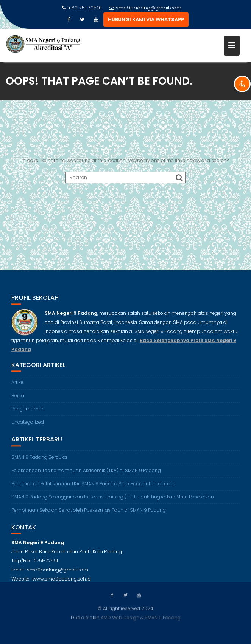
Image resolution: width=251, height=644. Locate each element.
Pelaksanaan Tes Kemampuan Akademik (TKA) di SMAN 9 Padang (86, 474)
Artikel (18, 386)
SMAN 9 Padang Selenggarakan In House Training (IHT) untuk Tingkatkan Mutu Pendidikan (113, 501)
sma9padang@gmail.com (145, 8)
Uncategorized (28, 426)
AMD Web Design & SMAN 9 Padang (141, 617)
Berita (18, 399)
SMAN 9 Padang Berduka (39, 461)
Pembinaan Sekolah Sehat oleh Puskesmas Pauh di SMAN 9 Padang (89, 514)
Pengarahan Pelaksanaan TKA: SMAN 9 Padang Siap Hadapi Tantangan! (93, 487)
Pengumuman (28, 413)
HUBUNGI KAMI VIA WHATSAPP (146, 19)
